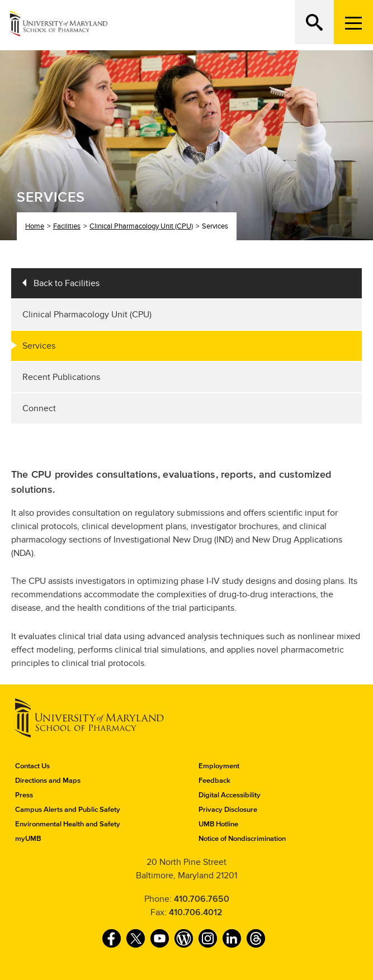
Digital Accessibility (230, 795)
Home (35, 226)
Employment (219, 766)
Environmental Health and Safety (68, 824)
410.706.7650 (202, 899)
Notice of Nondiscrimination (242, 839)
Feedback (214, 781)
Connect (39, 408)
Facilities (67, 226)
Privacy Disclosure (228, 810)
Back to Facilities (67, 283)
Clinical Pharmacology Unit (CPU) (141, 226)
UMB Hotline (218, 824)
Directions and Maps (48, 781)
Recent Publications (61, 377)
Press (24, 795)
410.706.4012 (196, 912)
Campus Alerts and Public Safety (68, 810)
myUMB (28, 839)
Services (39, 346)
